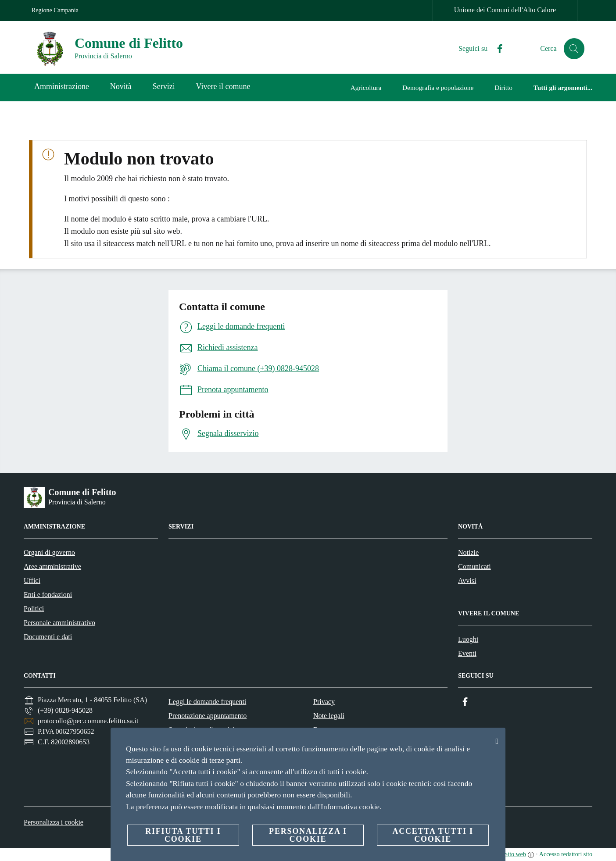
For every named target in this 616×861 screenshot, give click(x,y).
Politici (34, 609)
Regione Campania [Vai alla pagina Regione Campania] (55, 10)
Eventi (467, 653)
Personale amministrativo (59, 623)
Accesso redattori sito (566, 854)
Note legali (329, 716)
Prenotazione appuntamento (208, 716)
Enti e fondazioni (48, 595)
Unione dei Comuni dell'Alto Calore (505, 10)
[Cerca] (574, 49)
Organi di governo (49, 552)
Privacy (324, 702)
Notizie (468, 552)
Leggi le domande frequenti (207, 702)
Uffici (32, 581)
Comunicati (475, 566)
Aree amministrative (52, 566)
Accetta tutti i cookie (433, 835)
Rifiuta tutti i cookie (183, 835)
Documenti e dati (48, 637)
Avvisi (467, 581)
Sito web (515, 854)
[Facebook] (496, 49)
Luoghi (468, 639)
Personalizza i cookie (54, 822)
